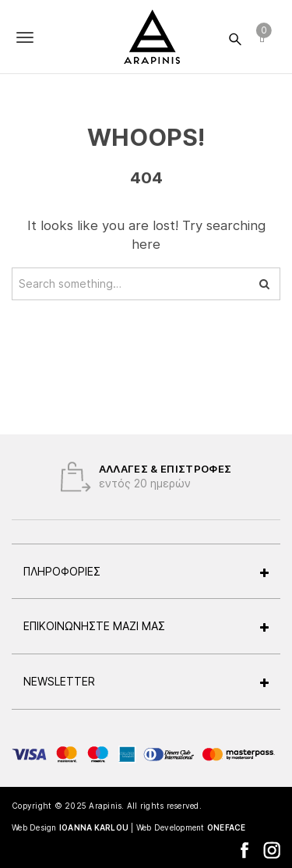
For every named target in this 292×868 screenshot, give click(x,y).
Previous (23, 477)
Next (269, 477)
